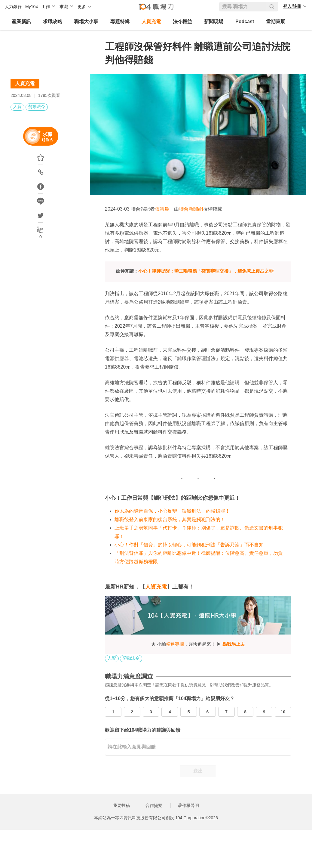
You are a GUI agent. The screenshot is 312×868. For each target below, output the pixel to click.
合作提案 (154, 805)
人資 (17, 107)
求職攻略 (53, 22)
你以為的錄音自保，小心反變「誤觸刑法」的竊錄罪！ (172, 511)
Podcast (245, 22)
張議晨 (162, 209)
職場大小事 (86, 22)
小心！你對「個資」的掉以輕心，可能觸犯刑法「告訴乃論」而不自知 (189, 545)
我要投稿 (121, 805)
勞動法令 (37, 107)
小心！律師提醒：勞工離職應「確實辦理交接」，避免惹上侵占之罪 (206, 271)
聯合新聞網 (191, 209)
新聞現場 (214, 22)
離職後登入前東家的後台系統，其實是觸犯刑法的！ (170, 519)
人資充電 (151, 22)
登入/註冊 (292, 6)
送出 (198, 771)
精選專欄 (175, 644)
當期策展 (276, 22)
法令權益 (182, 22)
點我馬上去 (234, 644)
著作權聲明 (188, 805)
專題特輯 (120, 22)
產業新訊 (21, 22)
